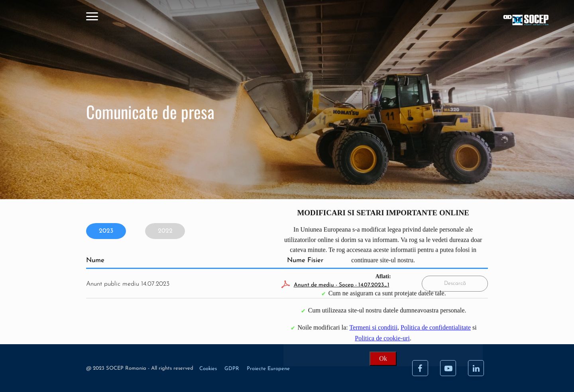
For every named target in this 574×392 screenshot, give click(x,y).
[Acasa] (466, 21)
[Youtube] (448, 368)
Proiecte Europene (268, 369)
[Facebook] (420, 368)
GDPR (233, 369)
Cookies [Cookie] (209, 369)
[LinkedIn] (476, 368)
